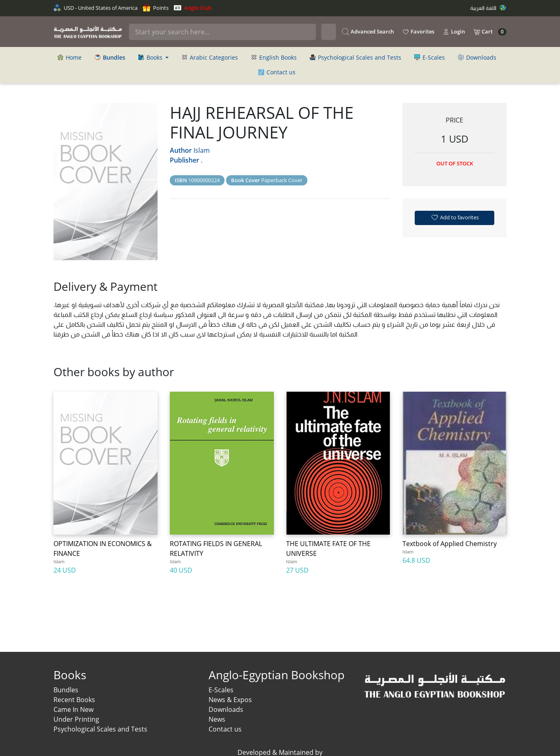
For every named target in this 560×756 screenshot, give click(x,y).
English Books (274, 57)
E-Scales (430, 57)
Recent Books (74, 700)
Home (70, 57)
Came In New (73, 709)
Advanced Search (368, 32)
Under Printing (76, 719)
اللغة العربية (488, 8)
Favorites (418, 32)
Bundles (66, 690)
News (217, 719)
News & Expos (230, 700)
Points (156, 8)
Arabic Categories (210, 57)
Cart (490, 32)
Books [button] (151, 57)
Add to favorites (455, 217)
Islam (202, 150)
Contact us (277, 72)
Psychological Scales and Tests (356, 57)
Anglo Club (193, 8)
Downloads (477, 57)
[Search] (222, 32)
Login (454, 32)
